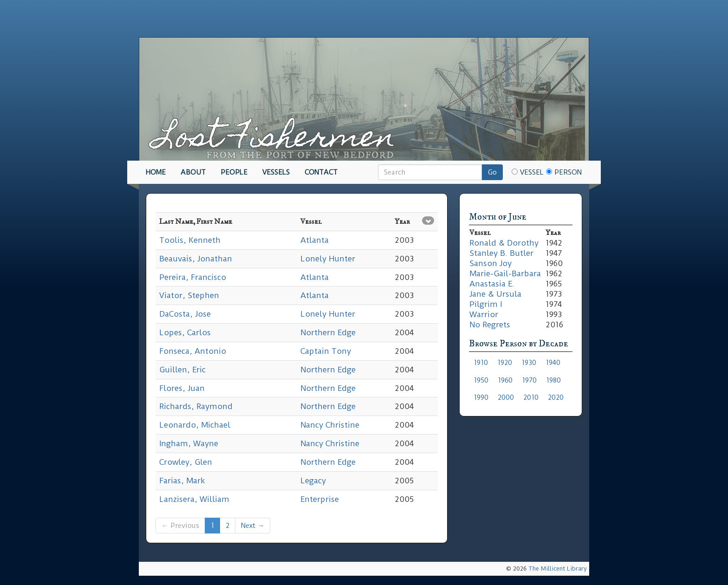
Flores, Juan (182, 388)
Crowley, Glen (186, 462)
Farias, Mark (182, 481)
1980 (553, 380)
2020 (556, 397)
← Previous (180, 526)
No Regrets (490, 325)
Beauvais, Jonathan (196, 259)
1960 (505, 380)
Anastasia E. (492, 284)
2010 (531, 397)
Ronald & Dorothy (504, 243)
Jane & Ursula (495, 294)
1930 (529, 363)
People (234, 172)
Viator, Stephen (189, 295)
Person (564, 172)
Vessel (528, 172)
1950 (481, 380)
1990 (481, 397)
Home (156, 172)
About (193, 172)
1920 (505, 363)
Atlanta (315, 240)
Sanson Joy (491, 263)
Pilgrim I (486, 304)
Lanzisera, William (194, 499)
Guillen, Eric (182, 370)
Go (492, 172)
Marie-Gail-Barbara (505, 273)
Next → (253, 526)
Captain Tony (326, 351)
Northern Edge (328, 332)
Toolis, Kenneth (190, 240)
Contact (321, 172)
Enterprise (320, 499)
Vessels (276, 172)
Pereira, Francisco (193, 277)
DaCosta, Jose (185, 314)
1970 (529, 380)
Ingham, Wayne (189, 443)
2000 (506, 397)
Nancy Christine (330, 425)
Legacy (313, 481)
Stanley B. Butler (501, 253)
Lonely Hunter (328, 259)
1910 (481, 363)
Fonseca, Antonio (193, 351)
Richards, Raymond (196, 406)
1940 (553, 363)
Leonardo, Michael (195, 425)
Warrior (484, 314)
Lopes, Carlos (185, 332)
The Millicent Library (558, 569)
